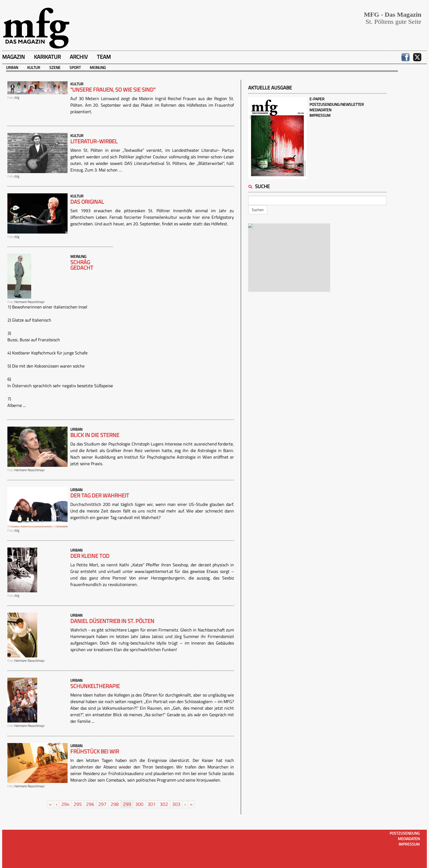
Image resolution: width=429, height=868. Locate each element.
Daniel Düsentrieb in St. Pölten (112, 621)
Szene (55, 67)
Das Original (87, 202)
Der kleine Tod (90, 556)
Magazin (14, 57)
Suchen (258, 210)
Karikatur (47, 57)
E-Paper (317, 99)
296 (90, 804)
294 (65, 804)
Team (104, 57)
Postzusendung (405, 833)
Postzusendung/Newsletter (337, 104)
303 (176, 804)
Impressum (320, 115)
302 (164, 804)
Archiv (79, 57)
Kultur (34, 67)
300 (139, 804)
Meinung (98, 67)
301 (152, 804)
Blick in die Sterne (95, 435)
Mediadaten (320, 110)
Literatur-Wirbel (94, 141)
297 (102, 804)
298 (115, 804)
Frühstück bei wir (95, 752)
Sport (75, 67)
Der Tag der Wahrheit (100, 496)
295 (78, 804)
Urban (12, 67)
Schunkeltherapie (95, 686)
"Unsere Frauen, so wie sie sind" (113, 90)
